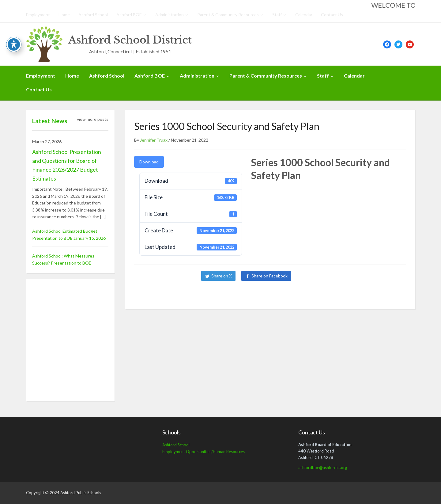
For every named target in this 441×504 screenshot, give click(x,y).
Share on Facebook (269, 276)
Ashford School (93, 15)
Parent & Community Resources (228, 15)
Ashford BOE (129, 15)
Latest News (50, 121)
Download (149, 162)
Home (64, 15)
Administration (170, 15)
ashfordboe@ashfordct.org (323, 468)
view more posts (93, 119)
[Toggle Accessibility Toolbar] (14, 44)
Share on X (222, 276)
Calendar (304, 15)
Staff (277, 15)
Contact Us (332, 15)
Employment (38, 15)
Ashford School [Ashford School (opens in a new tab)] (176, 445)
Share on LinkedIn (318, 276)
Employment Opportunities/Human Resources (204, 452)
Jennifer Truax (154, 140)
